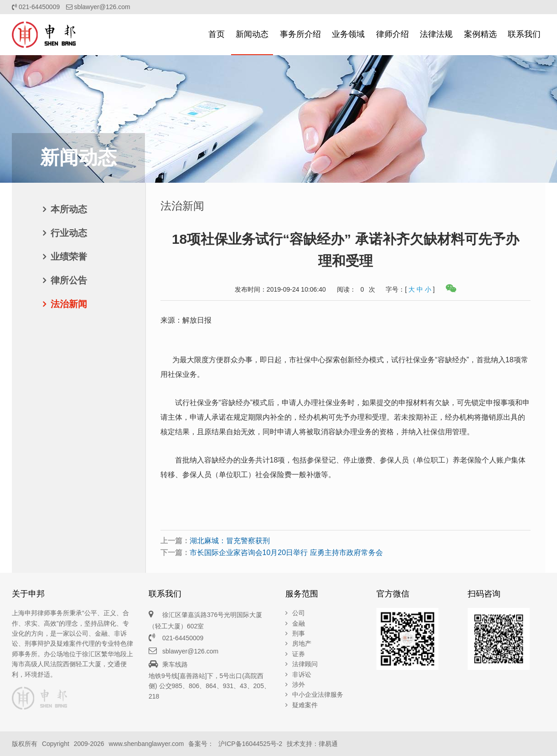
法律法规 (436, 34)
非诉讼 (302, 674)
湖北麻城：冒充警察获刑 (230, 541)
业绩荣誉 (69, 257)
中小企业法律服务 (318, 694)
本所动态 (69, 209)
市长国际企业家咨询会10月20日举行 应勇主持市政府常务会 (286, 553)
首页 (217, 34)
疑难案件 (305, 705)
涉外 (299, 684)
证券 (299, 654)
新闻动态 (252, 34)
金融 (299, 623)
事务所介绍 (300, 34)
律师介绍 (392, 34)
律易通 (328, 744)
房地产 (302, 643)
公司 (299, 613)
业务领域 (348, 34)
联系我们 (524, 34)
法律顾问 (305, 664)
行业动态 (69, 233)
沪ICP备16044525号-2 (250, 744)
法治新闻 (69, 304)
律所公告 (69, 280)
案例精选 (480, 34)
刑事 (299, 633)
